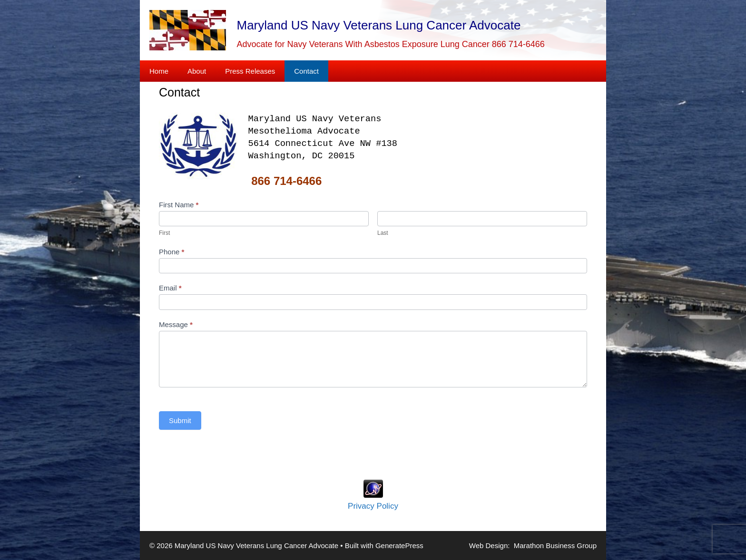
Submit (180, 420)
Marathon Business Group (555, 546)
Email (170, 288)
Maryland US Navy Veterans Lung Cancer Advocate (379, 25)
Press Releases (250, 71)
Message (176, 324)
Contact (306, 71)
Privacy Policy (373, 506)
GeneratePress (399, 546)
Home (159, 71)
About (197, 71)
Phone (172, 252)
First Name (179, 205)
